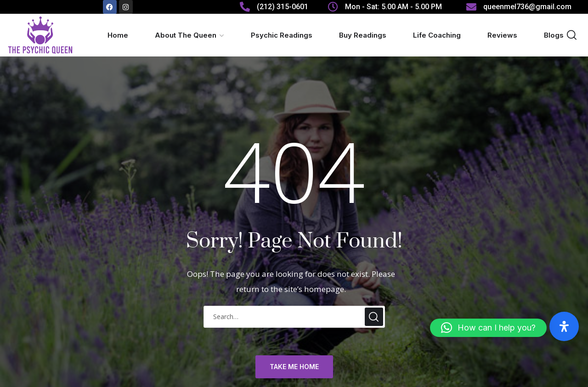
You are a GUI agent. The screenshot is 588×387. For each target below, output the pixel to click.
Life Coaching (437, 35)
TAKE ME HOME (294, 367)
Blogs (554, 35)
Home (118, 35)
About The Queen (186, 35)
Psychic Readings (282, 35)
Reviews (502, 35)
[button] (488, 328)
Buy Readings (363, 35)
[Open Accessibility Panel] (564, 326)
